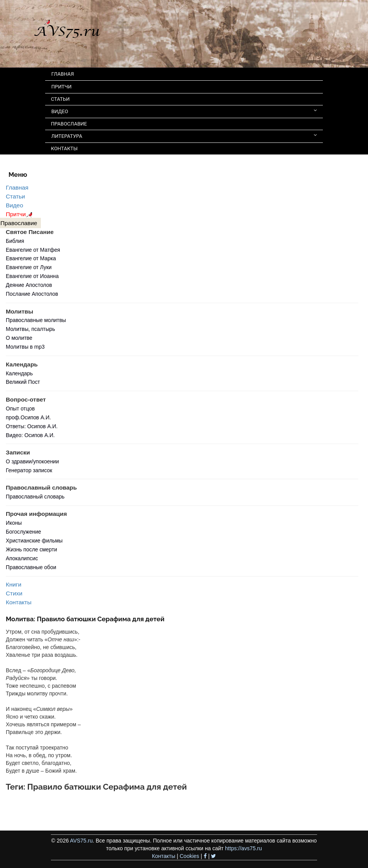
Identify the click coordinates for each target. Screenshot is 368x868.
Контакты (19, 602)
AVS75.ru (81, 841)
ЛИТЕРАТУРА (184, 136)
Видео (14, 205)
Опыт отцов (20, 409)
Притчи (20, 214)
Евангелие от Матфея (33, 250)
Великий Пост (23, 382)
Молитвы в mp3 (25, 347)
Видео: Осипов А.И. (30, 435)
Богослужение (23, 532)
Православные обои (31, 567)
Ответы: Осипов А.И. (32, 426)
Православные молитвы (36, 320)
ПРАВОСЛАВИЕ (69, 124)
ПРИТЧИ (62, 87)
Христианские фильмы (34, 541)
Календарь (19, 373)
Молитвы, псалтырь (30, 329)
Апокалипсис (22, 558)
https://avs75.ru (243, 848)
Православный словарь (35, 497)
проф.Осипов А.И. (28, 417)
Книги (14, 584)
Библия (15, 241)
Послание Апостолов (32, 294)
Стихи (14, 593)
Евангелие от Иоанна (32, 276)
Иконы (14, 523)
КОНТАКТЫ (64, 148)
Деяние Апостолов (29, 285)
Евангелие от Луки (29, 267)
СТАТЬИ (60, 99)
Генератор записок (29, 470)
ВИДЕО (184, 111)
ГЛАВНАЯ (63, 74)
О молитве (19, 338)
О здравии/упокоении (32, 461)
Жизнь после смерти (31, 549)
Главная (17, 187)
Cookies (190, 856)
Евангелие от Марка (31, 258)
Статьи (15, 196)
